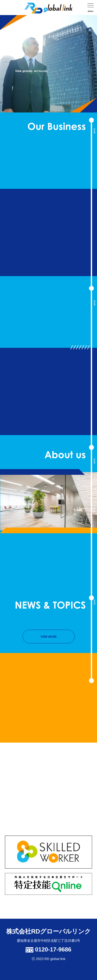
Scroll (95, 131)
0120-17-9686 (48, 949)
